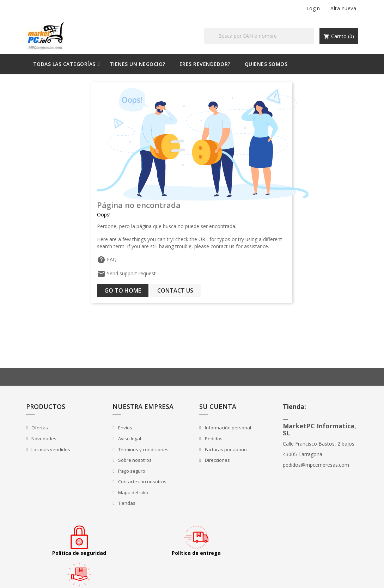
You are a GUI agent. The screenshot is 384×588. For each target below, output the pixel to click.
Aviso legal (128, 439)
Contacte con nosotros (141, 482)
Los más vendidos (51, 449)
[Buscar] (260, 36)
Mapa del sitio (132, 493)
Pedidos (211, 439)
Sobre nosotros (134, 460)
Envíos (124, 428)
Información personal (225, 428)
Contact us (176, 290)
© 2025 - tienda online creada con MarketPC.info (78, 575)
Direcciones (215, 460)
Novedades (44, 439)
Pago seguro (130, 471)
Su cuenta (216, 406)
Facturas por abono (223, 449)
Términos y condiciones (142, 449)
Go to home (123, 290)
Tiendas (126, 503)
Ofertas (39, 428)
